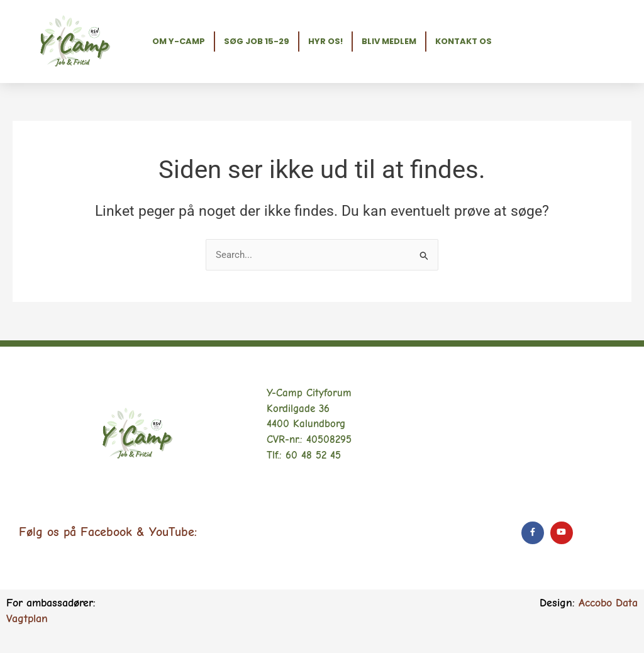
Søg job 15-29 (257, 41)
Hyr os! (325, 41)
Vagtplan (27, 619)
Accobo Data (608, 603)
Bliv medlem (389, 41)
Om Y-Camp (179, 41)
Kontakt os (464, 41)
